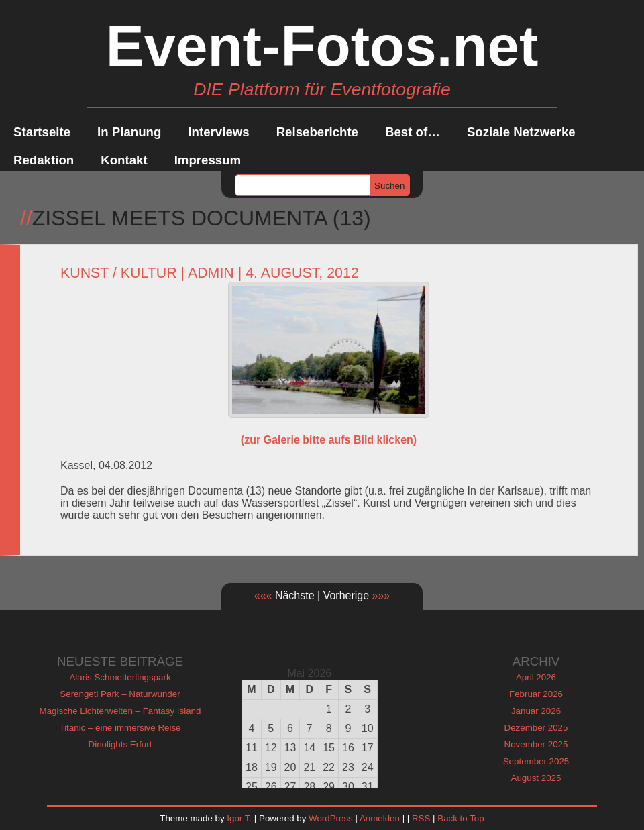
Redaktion (44, 160)
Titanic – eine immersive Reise (120, 728)
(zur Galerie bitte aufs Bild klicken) (329, 440)
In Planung (129, 132)
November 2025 (536, 744)
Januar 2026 (536, 711)
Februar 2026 (536, 694)
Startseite (42, 132)
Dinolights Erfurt (120, 744)
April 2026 (536, 677)
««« (263, 595)
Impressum (208, 160)
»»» (381, 595)
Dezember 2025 (536, 728)
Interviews (218, 132)
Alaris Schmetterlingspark (120, 677)
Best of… (413, 132)
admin (211, 273)
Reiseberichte (317, 132)
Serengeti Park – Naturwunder (120, 694)
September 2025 (536, 761)
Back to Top (461, 818)
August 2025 (536, 778)
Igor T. (239, 818)
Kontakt (124, 160)
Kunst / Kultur (119, 273)
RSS (421, 818)
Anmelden (380, 818)
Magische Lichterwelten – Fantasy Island (120, 711)
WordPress (331, 818)
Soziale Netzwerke (521, 132)
